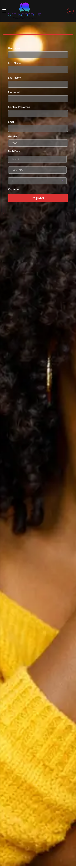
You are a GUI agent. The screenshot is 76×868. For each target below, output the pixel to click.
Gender (13, 136)
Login (70, 11)
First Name (14, 63)
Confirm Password (19, 107)
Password (14, 92)
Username (14, 48)
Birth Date (14, 151)
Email (11, 122)
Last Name (14, 78)
